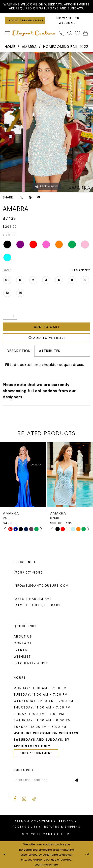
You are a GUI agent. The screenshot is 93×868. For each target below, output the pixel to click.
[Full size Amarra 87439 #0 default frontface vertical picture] (46, 122)
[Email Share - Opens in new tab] (39, 197)
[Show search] (70, 33)
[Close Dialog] (5, 855)
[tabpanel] (46, 122)
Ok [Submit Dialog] (88, 855)
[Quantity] (10, 316)
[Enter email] (46, 780)
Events (20, 650)
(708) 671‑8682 (28, 572)
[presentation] (23, 475)
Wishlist (22, 657)
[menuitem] (7, 33)
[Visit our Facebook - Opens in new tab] (15, 799)
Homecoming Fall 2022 (66, 47)
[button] (7, 33)
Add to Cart (47, 327)
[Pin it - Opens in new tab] (30, 197)
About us (23, 636)
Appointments (77, 4)
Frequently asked (31, 663)
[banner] (34, 33)
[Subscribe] (77, 780)
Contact (23, 643)
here (55, 865)
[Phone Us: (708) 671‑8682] (62, 33)
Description (19, 351)
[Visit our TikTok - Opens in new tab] (34, 799)
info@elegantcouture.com (41, 586)
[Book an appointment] (25, 20)
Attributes (50, 351)
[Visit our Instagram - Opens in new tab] (24, 799)
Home (10, 47)
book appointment (36, 753)
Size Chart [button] (80, 270)
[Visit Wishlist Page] (78, 33)
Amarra (29, 47)
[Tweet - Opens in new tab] (21, 197)
